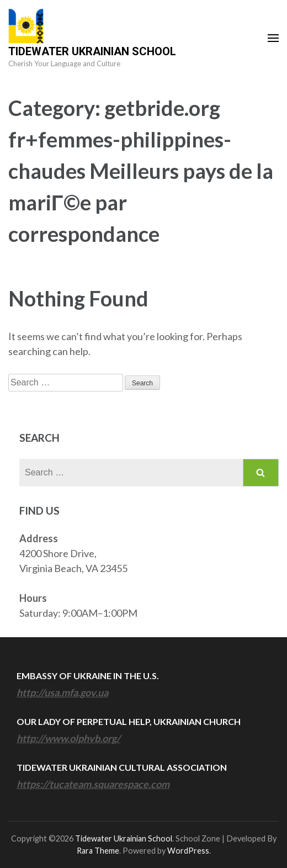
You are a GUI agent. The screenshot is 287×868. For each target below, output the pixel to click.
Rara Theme (98, 851)
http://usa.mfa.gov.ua (62, 692)
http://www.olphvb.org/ (68, 738)
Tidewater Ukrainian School (92, 51)
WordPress (188, 851)
